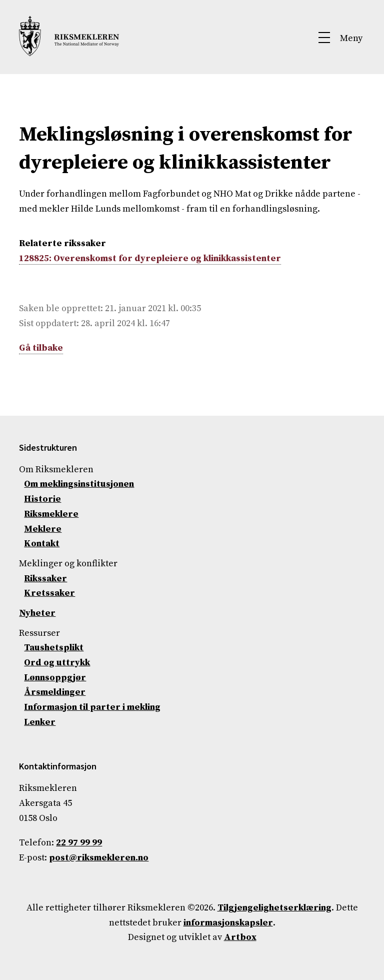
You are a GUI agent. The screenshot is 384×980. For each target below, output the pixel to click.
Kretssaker (49, 593)
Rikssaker (45, 579)
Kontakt (42, 544)
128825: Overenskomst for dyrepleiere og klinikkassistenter (150, 258)
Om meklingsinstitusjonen (79, 484)
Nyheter (37, 613)
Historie (42, 499)
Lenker (40, 722)
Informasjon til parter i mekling (92, 707)
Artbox (240, 937)
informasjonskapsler (228, 923)
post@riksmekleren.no (99, 858)
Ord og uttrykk (57, 663)
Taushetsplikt (54, 648)
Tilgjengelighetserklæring (274, 908)
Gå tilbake (41, 348)
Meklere (43, 529)
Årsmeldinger (55, 692)
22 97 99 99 (79, 843)
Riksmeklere (51, 514)
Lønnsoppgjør (55, 678)
